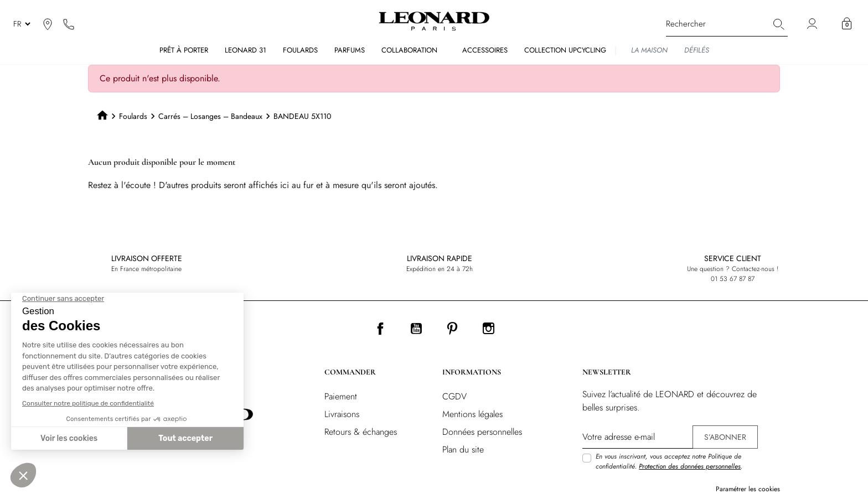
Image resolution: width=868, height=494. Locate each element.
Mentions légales (472, 414)
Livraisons (342, 414)
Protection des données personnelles (690, 466)
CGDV (454, 396)
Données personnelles (482, 432)
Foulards (133, 116)
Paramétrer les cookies (748, 489)
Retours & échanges (361, 432)
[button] (847, 24)
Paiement (341, 396)
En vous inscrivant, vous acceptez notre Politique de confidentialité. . (669, 461)
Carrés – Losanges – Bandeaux (210, 116)
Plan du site (463, 449)
